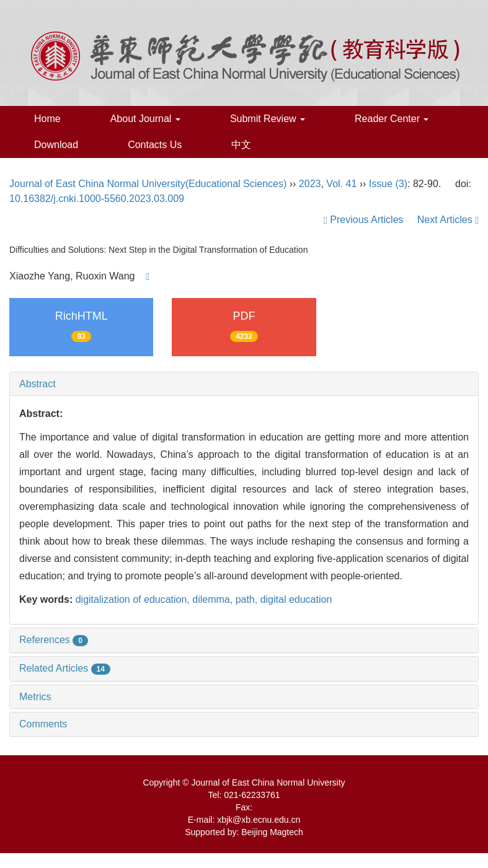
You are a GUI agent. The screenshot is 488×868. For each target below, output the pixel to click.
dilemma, (214, 599)
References (54, 640)
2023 (310, 184)
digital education (296, 599)
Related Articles (65, 668)
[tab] (244, 384)
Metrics (35, 697)
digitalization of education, (134, 599)
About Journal (145, 119)
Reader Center (392, 119)
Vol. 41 (341, 184)
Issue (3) (388, 184)
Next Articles (448, 220)
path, (248, 599)
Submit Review (268, 119)
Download (56, 145)
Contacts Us (155, 145)
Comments (43, 724)
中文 (241, 145)
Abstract (38, 384)
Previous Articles (365, 220)
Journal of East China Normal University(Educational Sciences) (148, 184)
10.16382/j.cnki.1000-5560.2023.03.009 (97, 199)
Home (47, 119)
